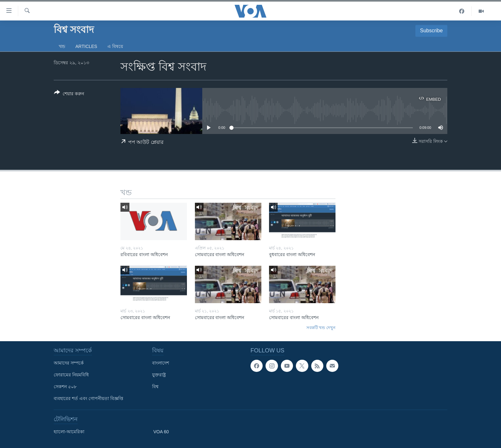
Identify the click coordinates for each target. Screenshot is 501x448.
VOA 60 (161, 432)
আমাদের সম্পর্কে (69, 363)
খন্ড (62, 46)
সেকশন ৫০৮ (65, 387)
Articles (86, 46)
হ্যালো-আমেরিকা (69, 432)
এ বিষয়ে (115, 46)
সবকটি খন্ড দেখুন (321, 328)
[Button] (69, 94)
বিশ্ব (155, 387)
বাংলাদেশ (161, 363)
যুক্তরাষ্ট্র (159, 375)
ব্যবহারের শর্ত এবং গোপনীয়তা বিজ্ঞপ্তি (89, 398)
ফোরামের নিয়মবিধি (71, 375)
